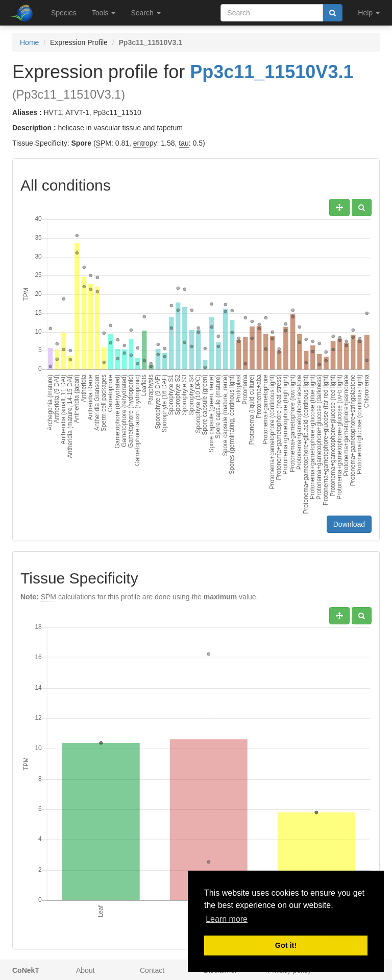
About (85, 970)
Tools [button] (104, 13)
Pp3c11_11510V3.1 (272, 72)
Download (349, 524)
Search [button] (145, 13)
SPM (104, 143)
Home (29, 42)
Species (64, 13)
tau (183, 143)
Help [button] (369, 13)
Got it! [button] (286, 945)
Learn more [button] (227, 919)
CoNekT (26, 970)
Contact (152, 970)
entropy (145, 143)
